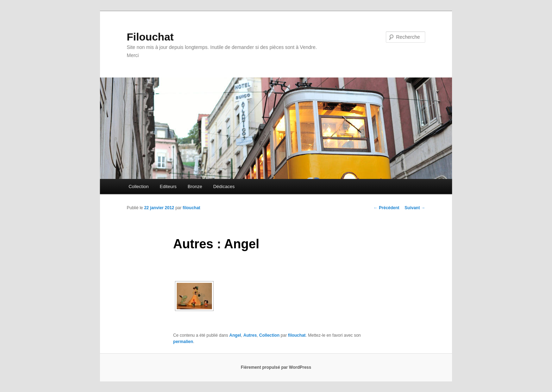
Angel (235, 335)
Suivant (415, 208)
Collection (139, 186)
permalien (183, 342)
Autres (250, 335)
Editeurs (168, 186)
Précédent (386, 208)
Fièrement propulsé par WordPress (276, 367)
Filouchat (150, 37)
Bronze (195, 186)
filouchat (192, 208)
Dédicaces (224, 186)
